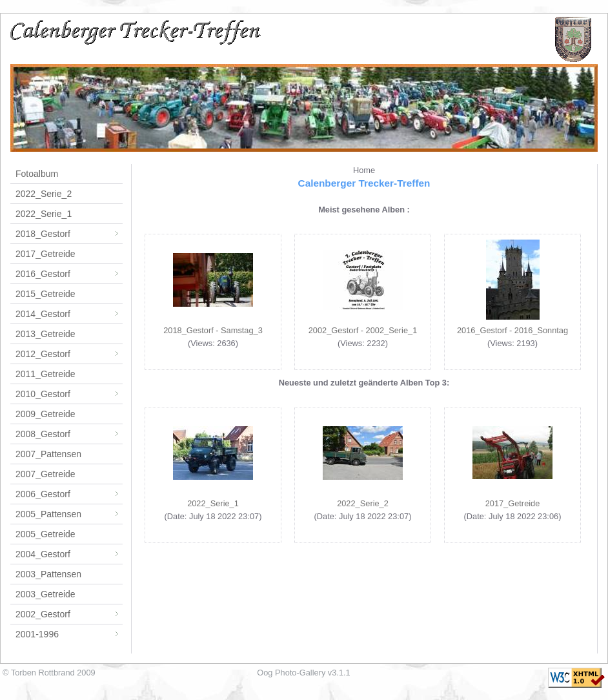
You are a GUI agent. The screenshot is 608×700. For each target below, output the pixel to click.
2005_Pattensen (69, 514)
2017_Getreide (46, 254)
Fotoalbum (37, 174)
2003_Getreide (46, 594)
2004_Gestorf (69, 554)
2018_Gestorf (69, 234)
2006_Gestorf (69, 494)
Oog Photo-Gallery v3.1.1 (303, 673)
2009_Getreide (46, 414)
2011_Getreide (46, 374)
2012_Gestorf (69, 354)
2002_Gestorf (69, 614)
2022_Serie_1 (44, 214)
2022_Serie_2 (44, 194)
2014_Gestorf (69, 314)
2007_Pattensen (48, 454)
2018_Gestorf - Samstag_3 (213, 330)
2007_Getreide (46, 474)
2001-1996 (69, 634)
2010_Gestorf (69, 394)
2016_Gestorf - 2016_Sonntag (512, 330)
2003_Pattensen (48, 574)
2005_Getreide (46, 534)
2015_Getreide (46, 294)
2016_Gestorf (69, 274)
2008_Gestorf (69, 434)
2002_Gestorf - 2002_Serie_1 (363, 330)
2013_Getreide (46, 334)
